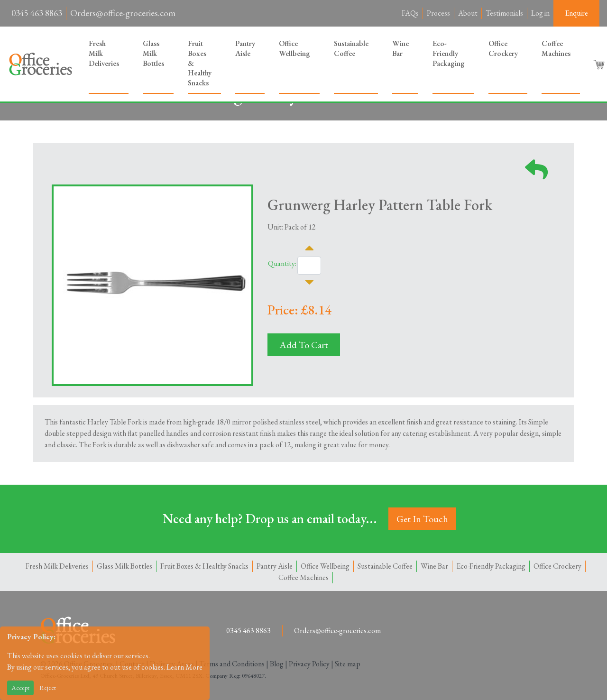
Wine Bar (400, 48)
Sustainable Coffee (351, 48)
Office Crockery (503, 48)
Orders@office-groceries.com (123, 13)
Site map (348, 664)
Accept (20, 688)
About (468, 13)
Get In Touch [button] (422, 519)
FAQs (410, 13)
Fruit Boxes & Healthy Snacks (200, 63)
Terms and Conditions (232, 664)
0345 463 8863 (37, 13)
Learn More (184, 667)
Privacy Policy (309, 664)
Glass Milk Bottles (153, 53)
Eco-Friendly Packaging (449, 53)
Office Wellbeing (294, 48)
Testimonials (504, 13)
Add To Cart (304, 345)
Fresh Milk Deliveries (104, 53)
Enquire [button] (576, 13)
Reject (48, 688)
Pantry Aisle (245, 48)
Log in (540, 13)
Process (438, 13)
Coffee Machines (556, 48)
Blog (277, 664)
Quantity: (282, 263)
